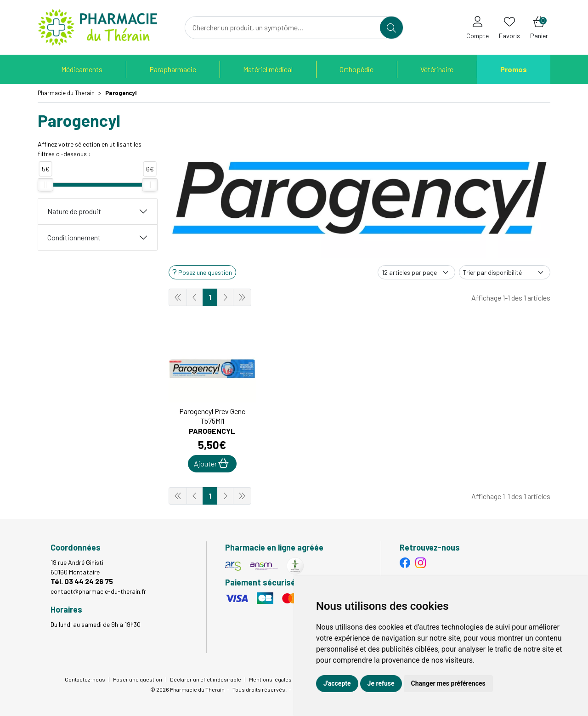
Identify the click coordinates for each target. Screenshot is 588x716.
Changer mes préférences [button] (448, 683)
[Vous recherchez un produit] (283, 28)
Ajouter (211, 463)
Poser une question (138, 679)
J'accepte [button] (337, 683)
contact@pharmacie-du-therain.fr (98, 591)
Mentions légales (270, 679)
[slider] (45, 185)
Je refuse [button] (381, 683)
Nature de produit (74, 211)
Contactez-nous (85, 679)
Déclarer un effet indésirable (206, 679)
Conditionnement (74, 237)
